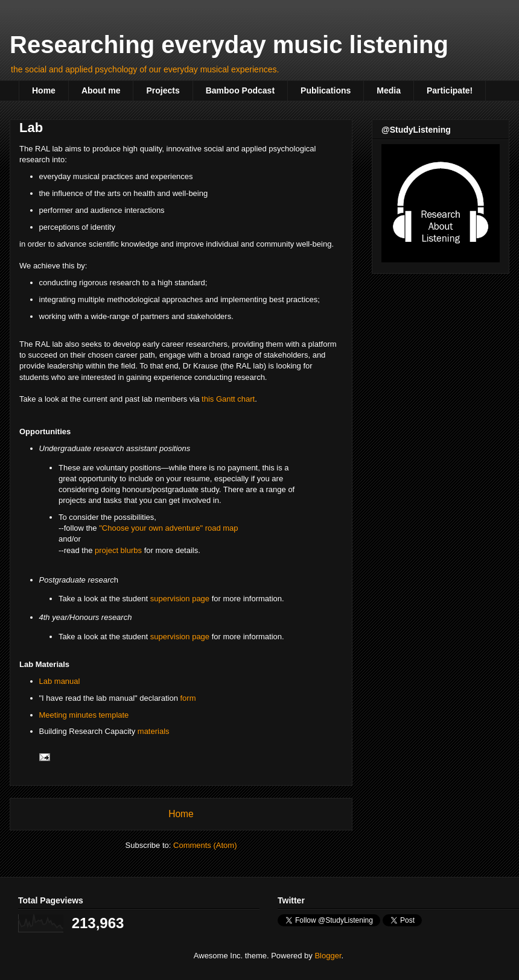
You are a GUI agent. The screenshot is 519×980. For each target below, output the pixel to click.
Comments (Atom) (205, 845)
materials (154, 731)
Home (44, 90)
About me (101, 90)
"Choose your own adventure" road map (168, 528)
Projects (163, 90)
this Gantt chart (228, 399)
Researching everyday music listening (229, 45)
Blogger (328, 956)
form (188, 698)
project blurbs (118, 550)
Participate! (450, 90)
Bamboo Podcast (240, 90)
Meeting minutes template (84, 715)
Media (389, 90)
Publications (326, 90)
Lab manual (60, 681)
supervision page (180, 599)
